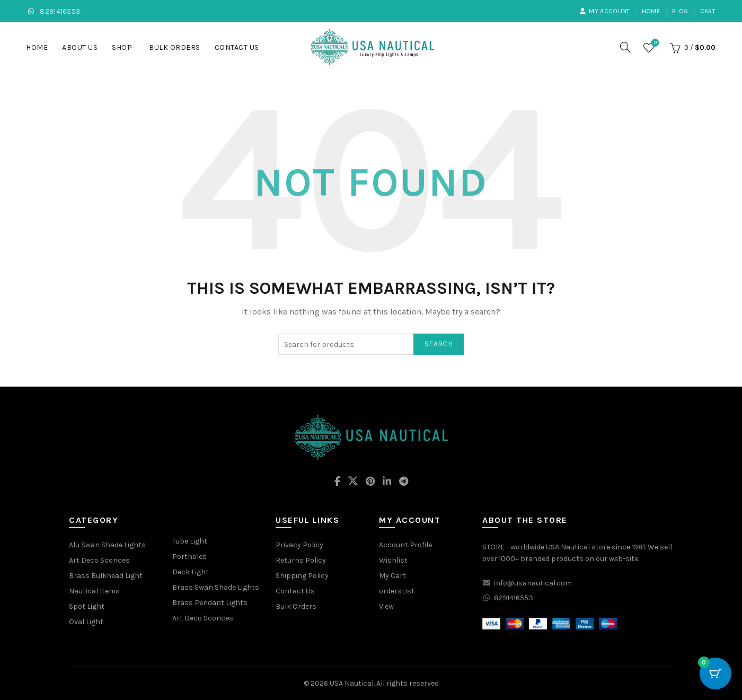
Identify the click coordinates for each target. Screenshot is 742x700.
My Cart (392, 576)
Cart (708, 11)
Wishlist (654, 43)
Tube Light (190, 541)
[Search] (625, 47)
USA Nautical (352, 683)
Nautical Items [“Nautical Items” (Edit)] (94, 591)
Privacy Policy (299, 545)
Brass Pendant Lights (210, 603)
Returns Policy (301, 560)
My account (604, 11)
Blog (680, 11)
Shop (122, 47)
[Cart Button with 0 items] (715, 673)
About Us (80, 47)
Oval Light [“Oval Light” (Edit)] (86, 622)
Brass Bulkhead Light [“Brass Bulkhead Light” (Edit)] (106, 576)
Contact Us (237, 47)
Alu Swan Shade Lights (107, 545)
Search (439, 344)
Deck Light (191, 572)
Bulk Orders (175, 47)
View (386, 606)
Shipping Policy (302, 576)
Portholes (189, 557)
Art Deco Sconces (203, 618)
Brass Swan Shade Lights (216, 587)
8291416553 (53, 11)
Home (651, 11)
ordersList (397, 591)
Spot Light (87, 606)
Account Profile (405, 545)
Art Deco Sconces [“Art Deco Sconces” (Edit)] (99, 560)
